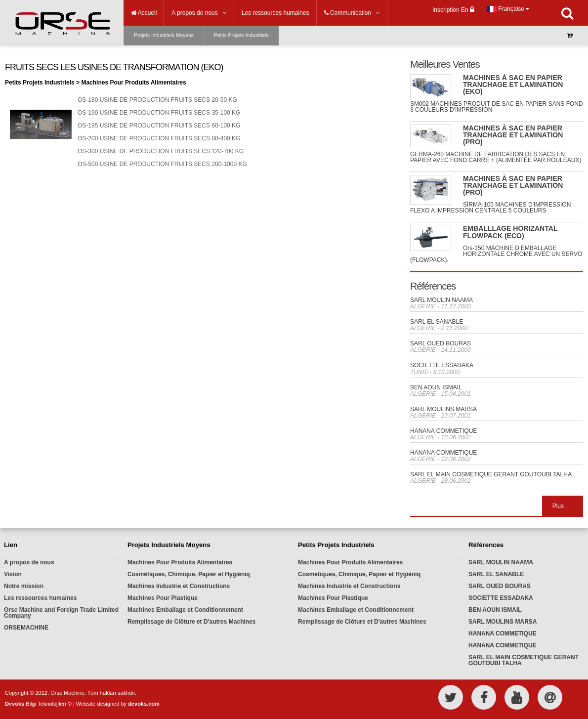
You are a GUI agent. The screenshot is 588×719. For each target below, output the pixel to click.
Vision (13, 574)
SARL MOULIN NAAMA (441, 300)
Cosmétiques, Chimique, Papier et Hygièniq (189, 574)
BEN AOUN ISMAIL (436, 387)
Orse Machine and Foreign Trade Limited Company (61, 613)
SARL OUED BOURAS (441, 343)
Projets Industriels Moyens (164, 35)
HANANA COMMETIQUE (443, 431)
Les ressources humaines (40, 598)
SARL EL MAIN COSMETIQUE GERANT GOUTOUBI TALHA (491, 474)
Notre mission (24, 586)
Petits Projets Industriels (241, 35)
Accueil (144, 13)
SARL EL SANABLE (437, 322)
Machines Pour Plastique (163, 598)
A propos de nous (29, 562)
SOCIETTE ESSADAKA (442, 365)
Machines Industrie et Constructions (179, 586)
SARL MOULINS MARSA (443, 409)
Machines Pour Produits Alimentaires (180, 562)
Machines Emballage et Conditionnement (185, 610)
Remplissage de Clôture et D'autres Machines (192, 622)
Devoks (15, 704)
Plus (558, 506)
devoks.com (144, 704)
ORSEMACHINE (26, 628)
